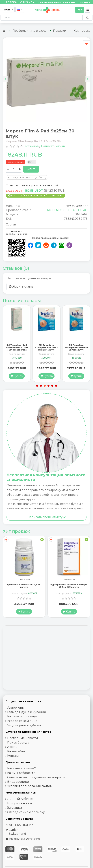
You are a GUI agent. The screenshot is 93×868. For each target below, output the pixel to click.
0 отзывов (31, 146)
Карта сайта (16, 755)
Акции (12, 751)
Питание (25, 584)
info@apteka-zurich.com (24, 843)
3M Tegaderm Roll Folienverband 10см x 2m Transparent (17, 352)
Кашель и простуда (22, 721)
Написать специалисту (47, 521)
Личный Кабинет (20, 803)
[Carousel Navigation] (46, 76)
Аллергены (16, 712)
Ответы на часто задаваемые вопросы (36, 782)
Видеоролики (18, 786)
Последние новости (23, 742)
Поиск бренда (18, 747)
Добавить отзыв (21, 287)
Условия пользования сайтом (30, 790)
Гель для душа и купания (27, 716)
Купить (31, 169)
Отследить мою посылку (26, 816)
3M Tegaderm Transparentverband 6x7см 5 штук (76, 352)
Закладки (15, 812)
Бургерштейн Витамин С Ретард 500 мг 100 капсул (69, 590)
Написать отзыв (53, 146)
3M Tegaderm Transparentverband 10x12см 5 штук (46, 352)
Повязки (60, 31)
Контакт (13, 760)
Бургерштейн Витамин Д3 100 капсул (24, 590)
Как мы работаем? (21, 777)
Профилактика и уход (29, 31)
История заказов (20, 807)
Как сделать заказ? (21, 773)
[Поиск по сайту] (87, 18)
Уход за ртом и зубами (24, 730)
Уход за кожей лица (22, 725)
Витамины (70, 584)
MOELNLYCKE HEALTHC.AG (67, 210)
